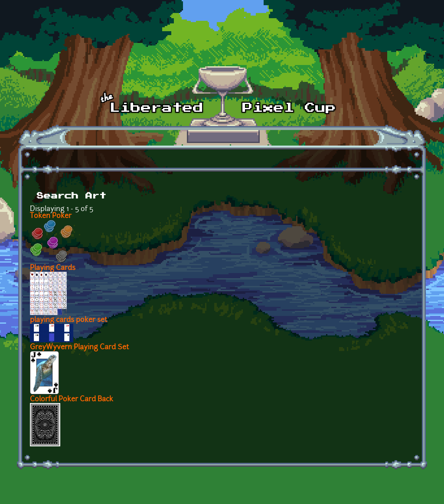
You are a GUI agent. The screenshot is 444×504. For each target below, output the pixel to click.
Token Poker (51, 216)
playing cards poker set (69, 320)
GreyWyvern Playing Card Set (79, 348)
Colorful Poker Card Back (72, 400)
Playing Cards (53, 268)
